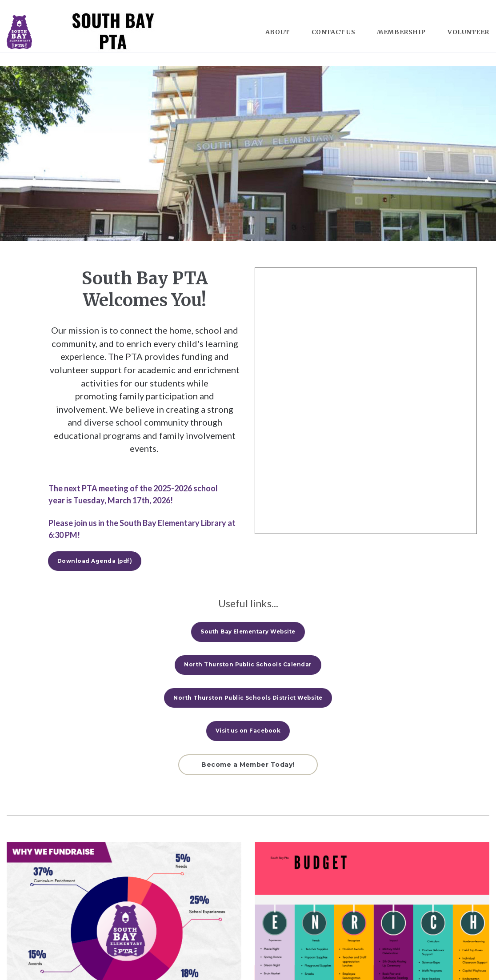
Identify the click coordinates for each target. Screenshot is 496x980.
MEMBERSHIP (401, 32)
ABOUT (278, 32)
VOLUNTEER (468, 32)
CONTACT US (334, 32)
